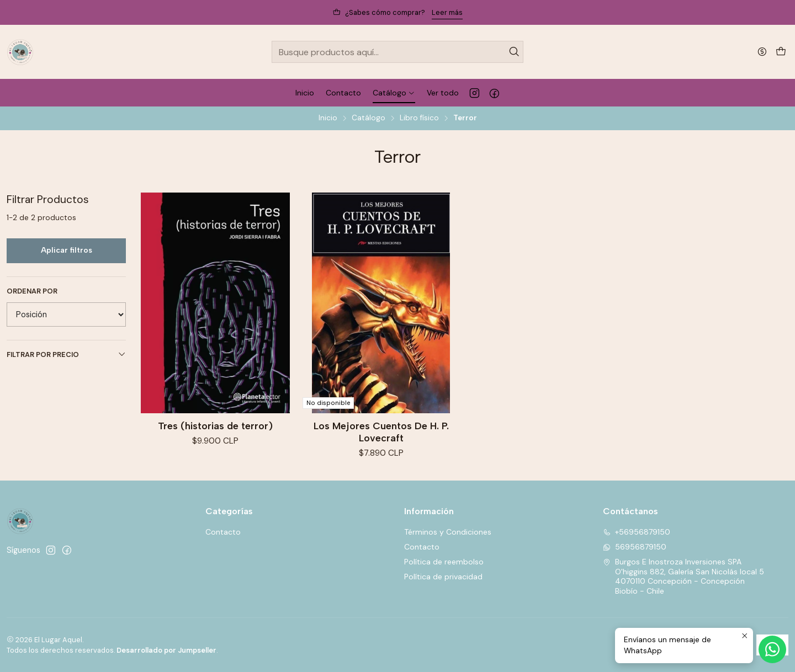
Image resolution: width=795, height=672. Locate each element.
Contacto (223, 532)
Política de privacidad (443, 577)
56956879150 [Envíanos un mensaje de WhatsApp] (635, 547)
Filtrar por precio (66, 354)
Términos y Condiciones (448, 532)
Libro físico (419, 118)
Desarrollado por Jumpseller (166, 650)
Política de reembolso (444, 562)
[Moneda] (762, 52)
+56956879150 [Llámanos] (637, 532)
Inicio (328, 118)
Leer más (447, 12)
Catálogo (369, 118)
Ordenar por (32, 291)
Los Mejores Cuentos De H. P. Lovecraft (381, 432)
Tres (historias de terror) (215, 426)
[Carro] (781, 52)
